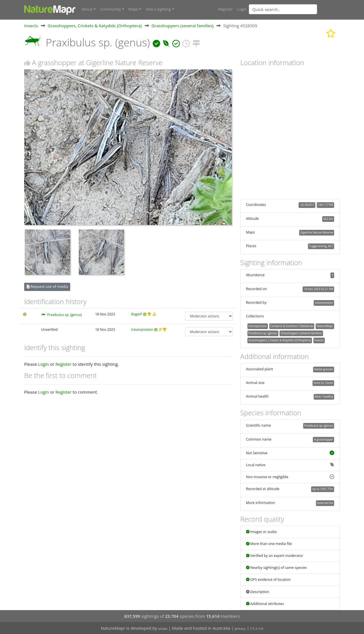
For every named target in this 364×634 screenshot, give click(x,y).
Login (242, 9)
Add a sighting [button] (158, 9)
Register (225, 9)
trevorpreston (142, 330)
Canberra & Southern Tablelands (292, 326)
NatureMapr (325, 326)
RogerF (137, 314)
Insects (31, 25)
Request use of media (47, 286)
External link (325, 503)
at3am (163, 628)
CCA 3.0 (257, 628)
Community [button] (110, 9)
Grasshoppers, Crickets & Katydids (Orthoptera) (95, 25)
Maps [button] (133, 9)
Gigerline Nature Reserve (317, 232)
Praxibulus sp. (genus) (65, 314)
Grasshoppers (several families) (182, 25)
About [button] (87, 9)
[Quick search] (283, 9)
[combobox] (294, 9)
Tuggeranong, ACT (321, 246)
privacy (240, 628)
